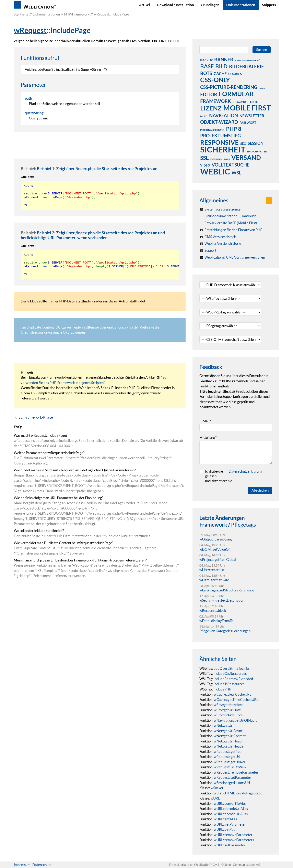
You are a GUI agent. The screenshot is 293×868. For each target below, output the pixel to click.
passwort (248, 122)
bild (221, 66)
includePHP (222, 689)
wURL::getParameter (230, 824)
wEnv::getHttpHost (228, 705)
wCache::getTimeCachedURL (236, 700)
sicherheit (223, 149)
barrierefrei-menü (248, 60)
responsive (219, 142)
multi (204, 116)
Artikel (145, 5)
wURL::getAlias (225, 819)
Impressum (22, 865)
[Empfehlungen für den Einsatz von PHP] (231, 230)
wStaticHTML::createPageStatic (238, 793)
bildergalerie (247, 66)
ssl (204, 158)
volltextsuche (231, 165)
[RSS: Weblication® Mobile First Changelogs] (220, 244)
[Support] (208, 250)
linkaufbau (241, 102)
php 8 (234, 129)
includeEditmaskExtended (233, 679)
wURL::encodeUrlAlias (231, 814)
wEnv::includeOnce (228, 715)
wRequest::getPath (228, 752)
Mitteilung (208, 437)
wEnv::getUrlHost (227, 710)
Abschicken (260, 490)
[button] (269, 200)
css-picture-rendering (229, 87)
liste (254, 102)
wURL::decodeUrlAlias (231, 809)
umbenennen (216, 159)
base (207, 66)
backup (206, 60)
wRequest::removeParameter (236, 772)
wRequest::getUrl (227, 757)
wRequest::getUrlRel (229, 762)
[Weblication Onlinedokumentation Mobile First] (228, 223)
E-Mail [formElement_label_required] (205, 421)
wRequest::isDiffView (230, 767)
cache (220, 73)
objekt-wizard (219, 122)
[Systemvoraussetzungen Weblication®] (221, 209)
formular (236, 94)
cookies (235, 74)
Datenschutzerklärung (245, 471)
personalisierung (212, 130)
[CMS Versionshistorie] (218, 237)
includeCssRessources (230, 673)
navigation (224, 115)
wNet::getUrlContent (230, 736)
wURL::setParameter (230, 845)
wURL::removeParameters (234, 840)
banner (224, 60)
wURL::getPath (225, 829)
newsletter (252, 116)
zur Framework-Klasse (36, 417)
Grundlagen (210, 5)
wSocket (217, 788)
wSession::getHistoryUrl (232, 783)
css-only (215, 80)
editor (209, 94)
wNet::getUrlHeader (229, 746)
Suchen (262, 50)
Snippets (269, 5)
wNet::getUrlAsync (228, 731)
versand (246, 157)
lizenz (211, 108)
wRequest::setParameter (233, 777)
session (256, 143)
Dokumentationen (241, 5)
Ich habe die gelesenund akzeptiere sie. (234, 476)
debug (262, 88)
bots (206, 73)
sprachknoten (257, 152)
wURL (215, 798)
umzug (227, 159)
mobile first (247, 108)
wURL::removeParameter (233, 835)
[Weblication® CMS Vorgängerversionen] (232, 257)
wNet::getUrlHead (228, 741)
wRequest (30, 30)
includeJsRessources (229, 684)
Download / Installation (175, 5)
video (205, 165)
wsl (236, 173)
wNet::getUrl (224, 725)
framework (216, 101)
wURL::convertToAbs (230, 803)
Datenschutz (42, 865)
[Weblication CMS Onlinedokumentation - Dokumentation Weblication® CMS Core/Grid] (228, 216)
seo (243, 143)
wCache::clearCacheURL (233, 694)
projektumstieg (221, 136)
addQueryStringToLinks (232, 668)
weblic (215, 171)
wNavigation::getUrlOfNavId (236, 720)
